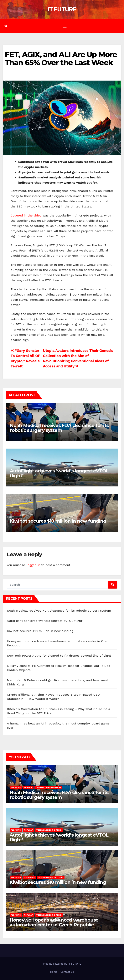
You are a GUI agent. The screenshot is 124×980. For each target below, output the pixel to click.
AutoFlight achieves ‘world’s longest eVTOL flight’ (59, 473)
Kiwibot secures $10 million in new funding (58, 521)
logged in (33, 565)
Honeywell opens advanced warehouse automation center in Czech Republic (54, 922)
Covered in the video (27, 215)
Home (54, 972)
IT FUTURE (62, 9)
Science (28, 787)
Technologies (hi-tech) (48, 787)
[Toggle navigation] (65, 26)
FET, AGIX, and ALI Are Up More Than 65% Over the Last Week (61, 59)
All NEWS (16, 787)
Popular (29, 830)
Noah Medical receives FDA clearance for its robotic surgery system (59, 428)
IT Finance (29, 877)
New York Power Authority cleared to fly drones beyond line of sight (59, 656)
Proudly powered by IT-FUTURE (62, 964)
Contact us (67, 972)
